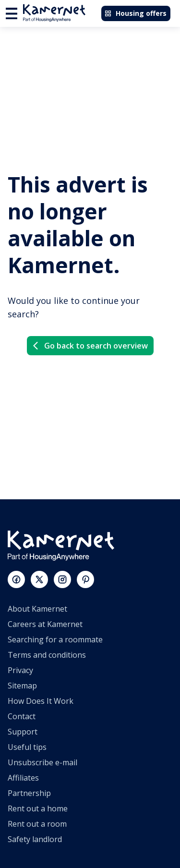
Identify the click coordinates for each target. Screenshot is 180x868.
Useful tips (27, 747)
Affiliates (23, 778)
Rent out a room (37, 824)
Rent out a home (38, 808)
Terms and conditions (47, 655)
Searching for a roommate (55, 639)
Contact (22, 716)
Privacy (20, 670)
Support (23, 732)
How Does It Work (41, 701)
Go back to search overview (89, 346)
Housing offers (135, 13)
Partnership (29, 793)
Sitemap (22, 686)
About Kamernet (37, 609)
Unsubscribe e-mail (42, 762)
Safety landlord (35, 839)
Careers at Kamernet (45, 624)
